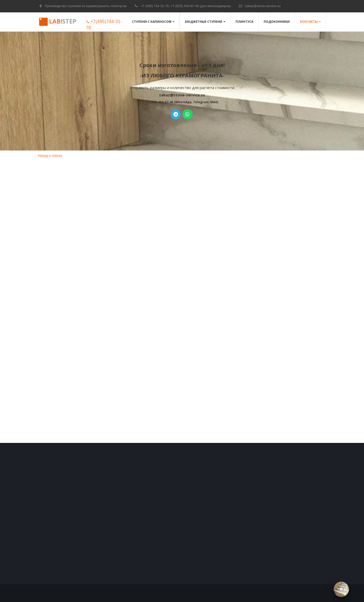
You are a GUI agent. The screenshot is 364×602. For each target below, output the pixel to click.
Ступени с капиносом (152, 22)
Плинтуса (244, 22)
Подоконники (277, 22)
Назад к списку (50, 156)
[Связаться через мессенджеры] (341, 589)
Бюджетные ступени (204, 22)
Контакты (309, 22)
